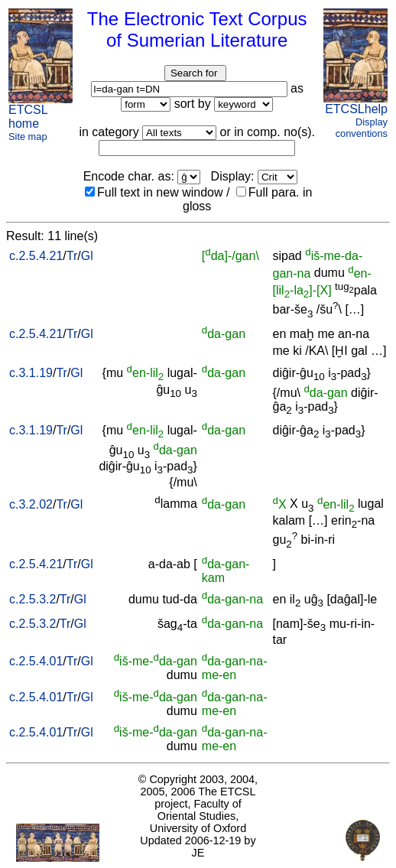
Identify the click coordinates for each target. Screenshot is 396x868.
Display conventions (362, 128)
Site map (28, 137)
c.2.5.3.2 (32, 599)
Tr (72, 256)
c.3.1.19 (31, 373)
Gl (87, 256)
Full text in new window (154, 192)
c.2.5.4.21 (36, 256)
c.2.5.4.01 (36, 661)
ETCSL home (28, 117)
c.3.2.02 (31, 504)
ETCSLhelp (356, 109)
